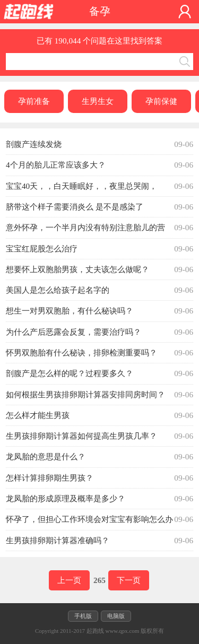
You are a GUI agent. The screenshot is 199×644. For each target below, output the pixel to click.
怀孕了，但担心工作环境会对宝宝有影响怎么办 (89, 519)
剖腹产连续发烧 (34, 144)
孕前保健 (161, 101)
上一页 (69, 580)
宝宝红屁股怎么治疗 (42, 249)
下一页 (129, 580)
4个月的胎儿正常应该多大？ (56, 165)
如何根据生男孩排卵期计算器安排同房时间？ (85, 394)
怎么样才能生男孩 (38, 415)
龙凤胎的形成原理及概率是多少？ (66, 498)
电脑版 (116, 616)
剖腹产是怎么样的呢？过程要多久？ (70, 373)
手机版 (83, 616)
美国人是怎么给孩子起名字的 (58, 290)
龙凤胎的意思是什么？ (46, 456)
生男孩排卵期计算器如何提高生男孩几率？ (81, 436)
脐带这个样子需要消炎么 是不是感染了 (75, 207)
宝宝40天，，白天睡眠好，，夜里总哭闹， (81, 186)
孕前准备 (34, 101)
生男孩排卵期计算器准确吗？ (58, 540)
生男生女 (98, 101)
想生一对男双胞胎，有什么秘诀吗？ (70, 311)
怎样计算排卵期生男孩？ (50, 478)
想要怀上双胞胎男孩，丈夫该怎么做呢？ (77, 269)
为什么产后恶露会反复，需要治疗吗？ (73, 332)
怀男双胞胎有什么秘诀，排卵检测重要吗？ (81, 353)
